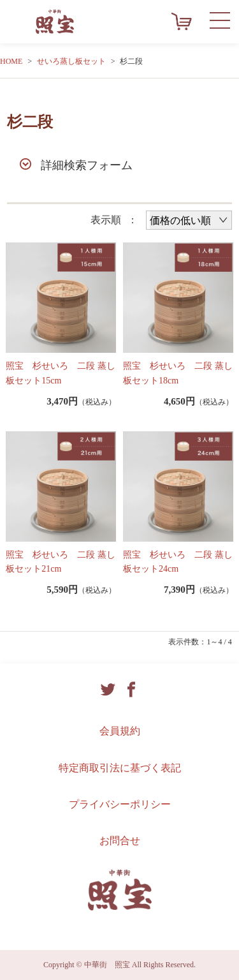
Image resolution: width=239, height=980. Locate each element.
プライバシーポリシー (120, 804)
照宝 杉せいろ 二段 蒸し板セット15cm (61, 373)
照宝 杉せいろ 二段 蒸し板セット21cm (61, 562)
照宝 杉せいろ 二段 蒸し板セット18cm (178, 373)
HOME (11, 61)
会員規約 (120, 731)
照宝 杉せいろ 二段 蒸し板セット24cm (178, 562)
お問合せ (120, 841)
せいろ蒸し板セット (71, 61)
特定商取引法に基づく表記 (120, 768)
